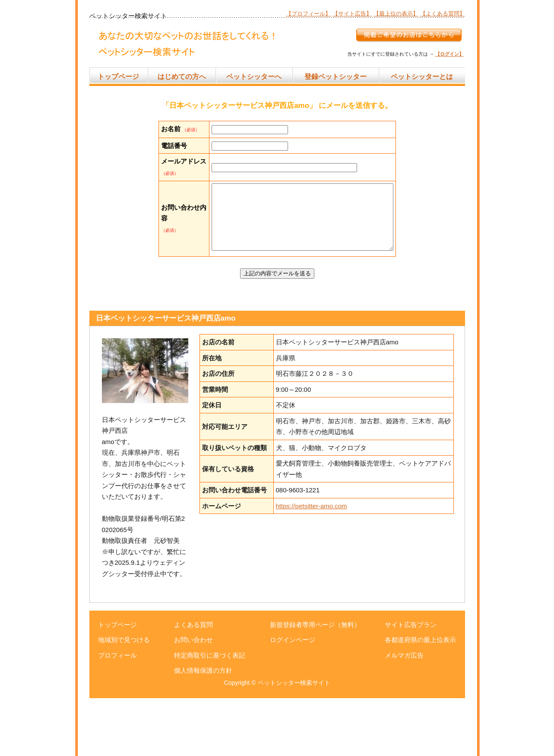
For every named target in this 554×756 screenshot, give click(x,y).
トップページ (118, 77)
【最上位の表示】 (396, 14)
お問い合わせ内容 (171, 264)
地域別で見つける (124, 698)
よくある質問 (193, 682)
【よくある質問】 (443, 14)
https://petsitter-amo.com (312, 564)
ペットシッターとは (422, 77)
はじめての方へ (182, 77)
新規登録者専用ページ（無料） (315, 682)
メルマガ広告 (404, 713)
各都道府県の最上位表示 (420, 698)
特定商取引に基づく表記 (210, 713)
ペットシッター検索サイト (294, 740)
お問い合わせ (193, 698)
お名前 (171, 129)
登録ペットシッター (336, 77)
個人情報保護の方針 (203, 728)
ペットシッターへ (254, 77)
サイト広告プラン (411, 682)
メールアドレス (171, 194)
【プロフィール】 (308, 14)
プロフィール (117, 713)
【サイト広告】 (352, 14)
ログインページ (293, 698)
